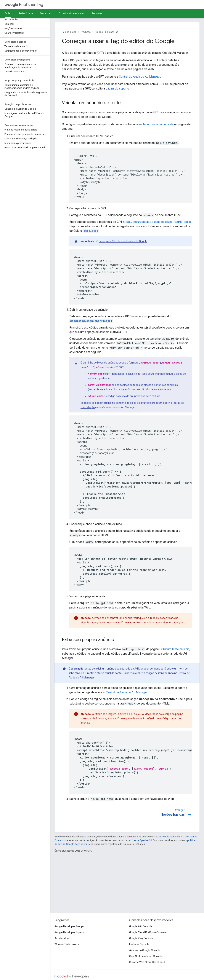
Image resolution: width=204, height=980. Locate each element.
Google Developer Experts (70, 932)
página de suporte (118, 89)
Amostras (46, 13)
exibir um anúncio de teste (156, 124)
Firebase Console (139, 944)
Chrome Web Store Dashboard (147, 962)
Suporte (97, 13)
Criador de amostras (72, 13)
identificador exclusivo (124, 374)
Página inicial (69, 32)
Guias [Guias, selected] (8, 13)
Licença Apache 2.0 (141, 840)
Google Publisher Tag (107, 32)
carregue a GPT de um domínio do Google (123, 241)
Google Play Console (141, 938)
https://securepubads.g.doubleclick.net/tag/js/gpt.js (157, 222)
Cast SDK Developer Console (146, 956)
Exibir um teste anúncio (174, 649)
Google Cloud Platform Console (148, 932)
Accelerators (62, 938)
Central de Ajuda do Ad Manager (140, 77)
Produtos (86, 32)
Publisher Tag (24, 5)
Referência (26, 13)
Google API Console (141, 926)
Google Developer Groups (69, 926)
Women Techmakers (67, 944)
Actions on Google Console (145, 950)
